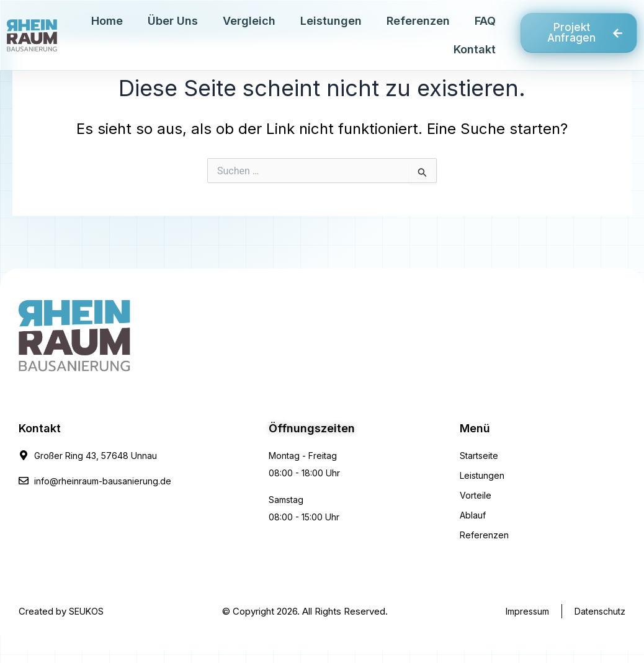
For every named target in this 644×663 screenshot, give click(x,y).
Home (107, 21)
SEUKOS (87, 611)
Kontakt (475, 49)
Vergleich (249, 21)
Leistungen (331, 21)
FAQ (485, 21)
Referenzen (418, 21)
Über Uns (173, 21)
